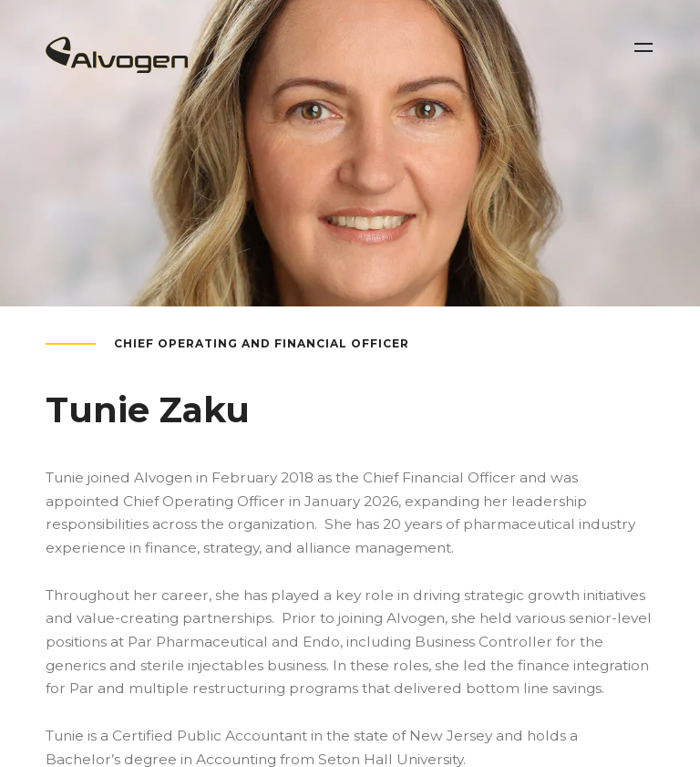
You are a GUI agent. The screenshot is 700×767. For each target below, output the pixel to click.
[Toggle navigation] (643, 47)
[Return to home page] (117, 67)
